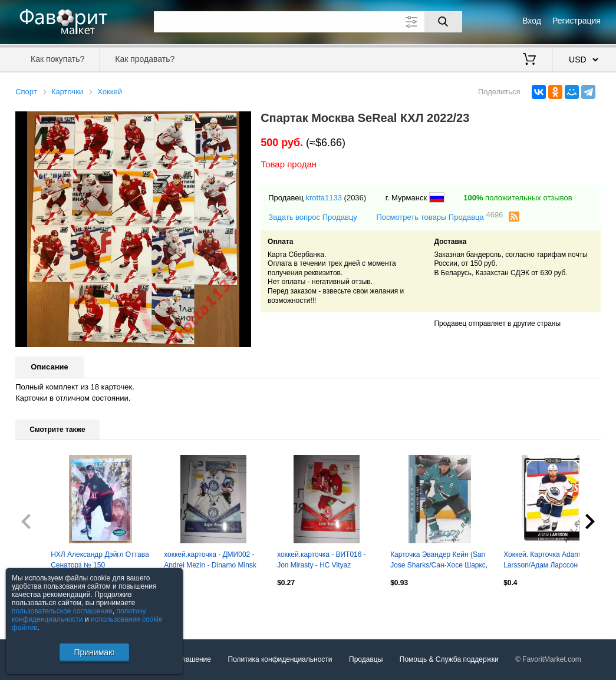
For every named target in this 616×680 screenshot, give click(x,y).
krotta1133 (324, 198)
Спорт (26, 92)
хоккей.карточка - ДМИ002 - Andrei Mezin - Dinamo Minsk (210, 560)
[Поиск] (443, 22)
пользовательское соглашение (62, 611)
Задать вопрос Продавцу (313, 217)
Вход (532, 21)
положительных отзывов (518, 198)
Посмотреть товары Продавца (439, 217)
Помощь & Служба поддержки (449, 659)
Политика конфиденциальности (280, 659)
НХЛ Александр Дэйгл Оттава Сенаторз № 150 (100, 560)
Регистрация (577, 21)
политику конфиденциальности (79, 615)
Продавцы (366, 659)
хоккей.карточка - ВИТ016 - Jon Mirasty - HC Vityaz (322, 560)
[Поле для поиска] (308, 22)
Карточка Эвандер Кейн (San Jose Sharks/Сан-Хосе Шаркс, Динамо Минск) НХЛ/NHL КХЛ (439, 561)
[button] (241, 122)
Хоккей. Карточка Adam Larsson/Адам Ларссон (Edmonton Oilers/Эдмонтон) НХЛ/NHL (549, 561)
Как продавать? (145, 59)
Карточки (67, 92)
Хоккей (110, 92)
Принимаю (94, 652)
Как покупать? (57, 59)
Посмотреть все (41, 608)
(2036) (355, 198)
